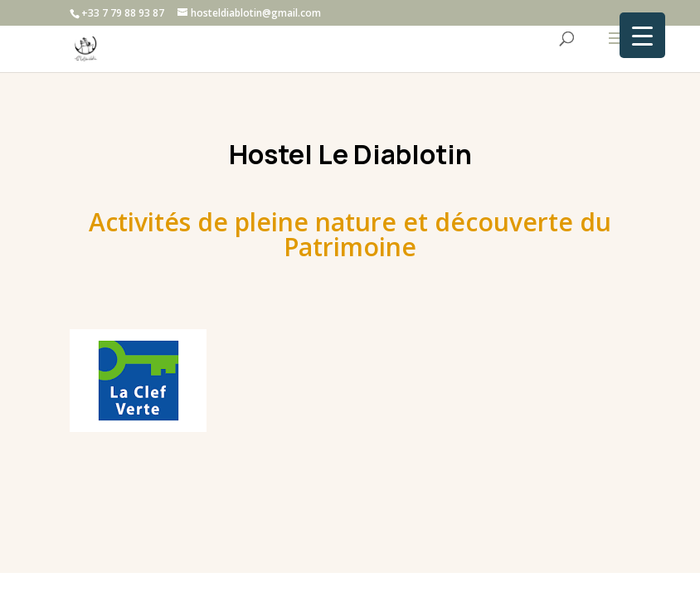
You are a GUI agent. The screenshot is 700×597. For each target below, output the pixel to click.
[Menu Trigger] (642, 35)
